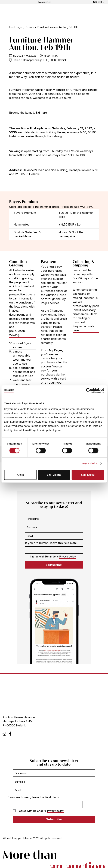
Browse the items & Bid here (28, 113)
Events (30, 27)
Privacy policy (68, 557)
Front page (16, 27)
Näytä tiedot (90, 463)
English (97, 2)
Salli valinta (54, 475)
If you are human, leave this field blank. (52, 543)
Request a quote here (83, 328)
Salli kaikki (88, 475)
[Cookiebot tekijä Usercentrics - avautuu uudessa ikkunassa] (89, 391)
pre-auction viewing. (17, 333)
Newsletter (45, 2)
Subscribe (54, 565)
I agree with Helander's (50, 557)
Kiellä (20, 475)
